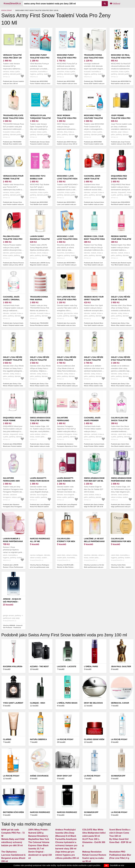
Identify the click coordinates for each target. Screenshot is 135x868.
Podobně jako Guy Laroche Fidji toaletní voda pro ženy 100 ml (66, 325)
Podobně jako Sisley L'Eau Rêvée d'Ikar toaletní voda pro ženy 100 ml (121, 325)
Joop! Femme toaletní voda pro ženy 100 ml (121, 118)
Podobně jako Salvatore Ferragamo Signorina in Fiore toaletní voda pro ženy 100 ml (67, 446)
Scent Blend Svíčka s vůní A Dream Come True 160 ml (120, 833)
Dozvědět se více (117, 865)
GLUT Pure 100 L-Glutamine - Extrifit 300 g (94, 842)
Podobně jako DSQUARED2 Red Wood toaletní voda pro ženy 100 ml (121, 204)
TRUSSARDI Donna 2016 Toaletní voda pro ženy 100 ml (94, 58)
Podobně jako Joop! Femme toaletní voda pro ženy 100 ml (121, 143)
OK (106, 866)
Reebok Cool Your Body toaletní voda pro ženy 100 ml (94, 239)
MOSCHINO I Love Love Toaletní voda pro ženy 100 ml (67, 239)
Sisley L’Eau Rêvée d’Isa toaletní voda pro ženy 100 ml (121, 360)
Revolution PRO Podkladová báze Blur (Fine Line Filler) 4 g (120, 855)
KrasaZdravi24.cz (12, 3)
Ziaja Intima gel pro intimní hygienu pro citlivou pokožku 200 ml (67, 855)
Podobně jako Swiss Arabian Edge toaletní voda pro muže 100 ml (40, 446)
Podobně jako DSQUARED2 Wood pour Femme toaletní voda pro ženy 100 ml (12, 446)
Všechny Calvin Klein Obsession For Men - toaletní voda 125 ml (121, 567)
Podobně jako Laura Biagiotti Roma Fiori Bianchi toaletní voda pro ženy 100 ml (40, 507)
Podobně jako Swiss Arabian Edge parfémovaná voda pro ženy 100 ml (121, 507)
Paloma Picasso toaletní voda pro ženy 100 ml (13, 239)
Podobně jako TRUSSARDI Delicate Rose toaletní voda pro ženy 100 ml (12, 144)
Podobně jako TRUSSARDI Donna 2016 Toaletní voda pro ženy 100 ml (94, 83)
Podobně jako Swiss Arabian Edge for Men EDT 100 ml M (94, 506)
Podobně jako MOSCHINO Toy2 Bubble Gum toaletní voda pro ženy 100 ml (39, 204)
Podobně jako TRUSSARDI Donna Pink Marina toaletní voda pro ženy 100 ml (39, 325)
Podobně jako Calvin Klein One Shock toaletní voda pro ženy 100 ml (121, 446)
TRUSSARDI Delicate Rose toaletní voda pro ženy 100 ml (13, 118)
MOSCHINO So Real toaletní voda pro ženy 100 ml (121, 58)
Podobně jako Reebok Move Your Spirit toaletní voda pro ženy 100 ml (94, 325)
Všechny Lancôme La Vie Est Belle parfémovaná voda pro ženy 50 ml (94, 567)
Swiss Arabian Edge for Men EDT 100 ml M (94, 481)
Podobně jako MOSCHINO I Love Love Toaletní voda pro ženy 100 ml (67, 265)
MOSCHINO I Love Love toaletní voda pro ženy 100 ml (67, 179)
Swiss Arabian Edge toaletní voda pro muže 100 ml (40, 420)
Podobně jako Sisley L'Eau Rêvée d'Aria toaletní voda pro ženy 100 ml (67, 386)
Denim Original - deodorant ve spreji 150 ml (40, 855)
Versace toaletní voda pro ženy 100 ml (12, 58)
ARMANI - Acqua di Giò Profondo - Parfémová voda (12, 602)
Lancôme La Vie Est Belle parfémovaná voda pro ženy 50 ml (94, 541)
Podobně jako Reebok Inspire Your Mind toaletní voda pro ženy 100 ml (121, 265)
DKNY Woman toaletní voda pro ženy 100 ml (67, 118)
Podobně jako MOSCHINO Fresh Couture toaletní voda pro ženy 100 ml (94, 144)
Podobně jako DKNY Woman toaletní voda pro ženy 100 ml (67, 143)
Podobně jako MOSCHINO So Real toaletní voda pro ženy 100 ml (121, 83)
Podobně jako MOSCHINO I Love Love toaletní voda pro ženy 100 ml (67, 204)
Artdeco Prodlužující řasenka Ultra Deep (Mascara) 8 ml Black (66, 833)
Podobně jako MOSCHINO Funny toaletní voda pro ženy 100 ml (67, 83)
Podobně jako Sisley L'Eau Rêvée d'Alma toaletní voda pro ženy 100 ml (93, 386)
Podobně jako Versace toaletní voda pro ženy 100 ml (13, 82)
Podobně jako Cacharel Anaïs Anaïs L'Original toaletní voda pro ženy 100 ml (13, 325)
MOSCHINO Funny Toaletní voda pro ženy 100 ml (40, 58)
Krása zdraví (6, 10)
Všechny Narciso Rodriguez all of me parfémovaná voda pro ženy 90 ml (40, 567)
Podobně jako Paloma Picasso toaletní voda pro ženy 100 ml (13, 264)
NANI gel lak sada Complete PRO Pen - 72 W (13, 833)
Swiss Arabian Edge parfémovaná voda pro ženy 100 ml (121, 481)
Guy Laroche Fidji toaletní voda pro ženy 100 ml (67, 300)
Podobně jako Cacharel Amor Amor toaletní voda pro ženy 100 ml (94, 204)
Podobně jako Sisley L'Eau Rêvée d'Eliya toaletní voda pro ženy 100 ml (39, 386)
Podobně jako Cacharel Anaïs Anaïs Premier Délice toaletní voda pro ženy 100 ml (94, 446)
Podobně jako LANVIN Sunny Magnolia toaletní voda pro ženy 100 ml (40, 265)
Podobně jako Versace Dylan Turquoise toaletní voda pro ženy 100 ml (40, 144)
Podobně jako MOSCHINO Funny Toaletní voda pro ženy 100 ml (40, 83)
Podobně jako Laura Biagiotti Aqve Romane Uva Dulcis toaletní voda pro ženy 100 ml (67, 507)
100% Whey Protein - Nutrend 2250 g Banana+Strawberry (39, 833)
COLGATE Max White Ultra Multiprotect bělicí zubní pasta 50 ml (94, 833)
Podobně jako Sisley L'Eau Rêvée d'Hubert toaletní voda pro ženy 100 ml (13, 386)
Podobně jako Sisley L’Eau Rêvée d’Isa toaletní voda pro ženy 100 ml (121, 386)
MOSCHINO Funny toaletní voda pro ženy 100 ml (67, 58)
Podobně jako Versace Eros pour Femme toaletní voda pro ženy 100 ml (13, 204)
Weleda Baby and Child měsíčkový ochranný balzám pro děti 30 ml (13, 842)
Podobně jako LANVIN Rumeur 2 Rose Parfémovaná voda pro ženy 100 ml (13, 567)
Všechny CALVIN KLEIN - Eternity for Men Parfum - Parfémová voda (66, 567)
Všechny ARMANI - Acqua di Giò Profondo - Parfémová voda (13, 628)
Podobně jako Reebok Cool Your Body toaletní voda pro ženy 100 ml (94, 265)
